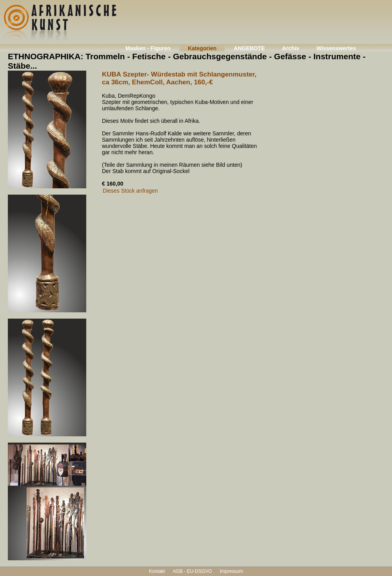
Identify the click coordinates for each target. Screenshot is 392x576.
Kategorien (202, 48)
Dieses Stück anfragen (130, 191)
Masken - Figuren (148, 48)
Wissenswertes (336, 48)
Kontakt (157, 571)
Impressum (231, 571)
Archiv (291, 48)
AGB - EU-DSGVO (192, 571)
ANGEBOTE (249, 48)
